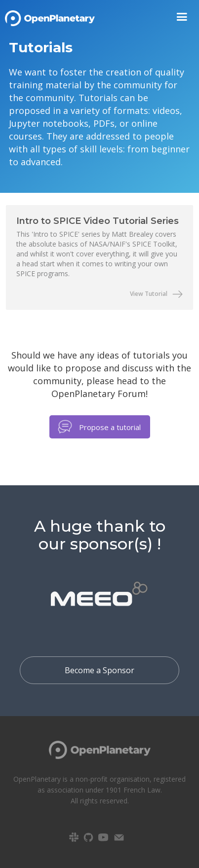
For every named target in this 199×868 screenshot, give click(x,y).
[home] (50, 15)
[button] (182, 17)
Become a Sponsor (99, 670)
